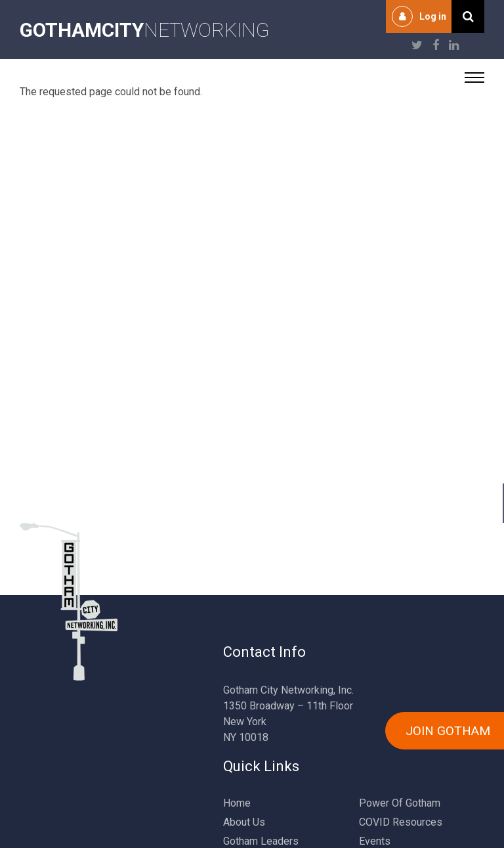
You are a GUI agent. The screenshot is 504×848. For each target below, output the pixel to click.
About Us (244, 822)
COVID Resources (401, 822)
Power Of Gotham (400, 803)
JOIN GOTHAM (448, 731)
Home (237, 803)
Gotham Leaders (261, 841)
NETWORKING (145, 30)
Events (375, 841)
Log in (433, 16)
